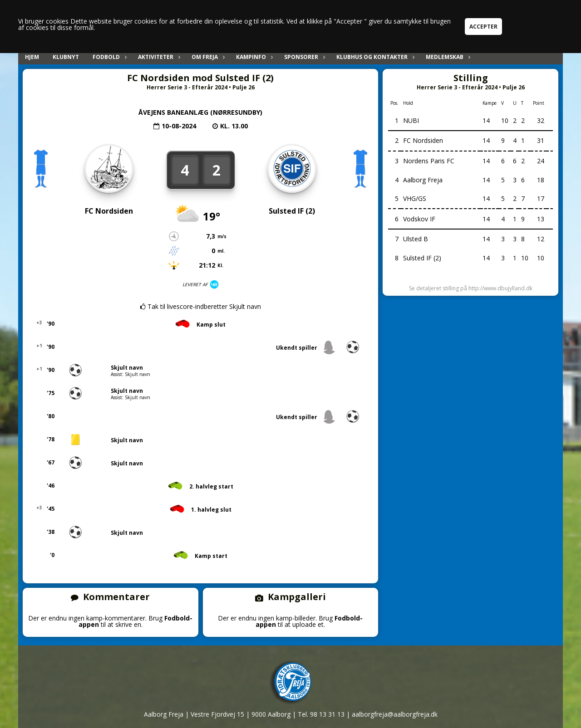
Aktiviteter (158, 57)
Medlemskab (447, 57)
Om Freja (207, 57)
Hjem (32, 57)
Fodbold (108, 57)
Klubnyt (66, 57)
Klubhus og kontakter (374, 57)
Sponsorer (303, 57)
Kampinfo (253, 57)
